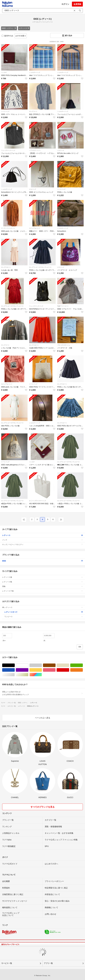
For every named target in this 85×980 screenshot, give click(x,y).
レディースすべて (44, 612)
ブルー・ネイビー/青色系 (15, 670)
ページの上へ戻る (43, 718)
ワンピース (44, 617)
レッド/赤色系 (69, 670)
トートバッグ (5, 111)
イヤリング (61, 150)
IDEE (43, 561)
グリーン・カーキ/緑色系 (83, 665)
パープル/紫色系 (28, 670)
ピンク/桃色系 (55, 670)
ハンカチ (4, 72)
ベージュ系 (69, 665)
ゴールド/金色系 (28, 675)
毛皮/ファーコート (63, 306)
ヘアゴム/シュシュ (35, 150)
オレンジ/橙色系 (83, 670)
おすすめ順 (21, 36)
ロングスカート (6, 267)
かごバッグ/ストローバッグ (38, 501)
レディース (24, 28)
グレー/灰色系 (42, 665)
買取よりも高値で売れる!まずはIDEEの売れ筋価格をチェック (43, 693)
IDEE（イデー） (9, 28)
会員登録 (77, 4)
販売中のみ (7, 36)
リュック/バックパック (8, 150)
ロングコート (33, 111)
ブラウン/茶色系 (55, 665)
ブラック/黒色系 (15, 665)
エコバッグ (33, 189)
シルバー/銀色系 (15, 675)
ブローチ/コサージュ (64, 345)
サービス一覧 (7, 963)
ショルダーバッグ (35, 72)
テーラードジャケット (8, 228)
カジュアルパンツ (35, 228)
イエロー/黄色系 (42, 670)
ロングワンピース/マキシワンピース (40, 267)
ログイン (65, 4)
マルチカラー (42, 675)
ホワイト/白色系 (28, 665)
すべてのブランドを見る (43, 807)
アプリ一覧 (48, 963)
